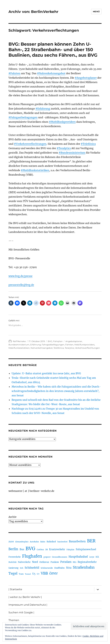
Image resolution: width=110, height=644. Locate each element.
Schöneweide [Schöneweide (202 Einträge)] (47, 568)
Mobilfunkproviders (84, 345)
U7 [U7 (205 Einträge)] (38, 574)
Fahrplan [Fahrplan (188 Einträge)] (70, 550)
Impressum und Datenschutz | (28, 605)
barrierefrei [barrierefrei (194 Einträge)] (62, 542)
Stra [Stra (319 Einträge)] (69, 568)
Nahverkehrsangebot (42, 348)
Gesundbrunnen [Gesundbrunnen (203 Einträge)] (60, 557)
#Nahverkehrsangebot (51, 73)
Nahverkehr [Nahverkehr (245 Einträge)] (24, 562)
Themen (14, 620)
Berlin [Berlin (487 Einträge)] (13, 549)
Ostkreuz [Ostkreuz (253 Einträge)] (44, 562)
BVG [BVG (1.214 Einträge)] (30, 549)
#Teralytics (64, 148)
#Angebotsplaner (86, 78)
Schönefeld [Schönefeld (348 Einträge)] (32, 568)
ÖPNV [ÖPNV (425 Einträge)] (54, 574)
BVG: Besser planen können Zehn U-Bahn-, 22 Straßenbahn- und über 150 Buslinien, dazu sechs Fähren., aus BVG (53, 50)
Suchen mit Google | (21, 612)
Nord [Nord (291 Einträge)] (35, 562)
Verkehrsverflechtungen (87, 348)
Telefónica (59, 348)
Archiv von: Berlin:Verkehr (33, 12)
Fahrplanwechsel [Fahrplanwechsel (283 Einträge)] (86, 549)
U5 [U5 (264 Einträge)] (34, 574)
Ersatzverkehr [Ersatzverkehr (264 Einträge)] (57, 549)
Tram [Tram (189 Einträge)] (21, 574)
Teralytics (69, 348)
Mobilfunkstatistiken (19, 348)
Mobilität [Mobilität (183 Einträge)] (12, 562)
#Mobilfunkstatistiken (35, 170)
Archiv (12, 517)
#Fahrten (14, 73)
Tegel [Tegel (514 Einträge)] (13, 573)
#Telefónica (88, 144)
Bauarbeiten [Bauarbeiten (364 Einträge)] (77, 541)
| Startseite (15, 589)
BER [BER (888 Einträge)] (91, 541)
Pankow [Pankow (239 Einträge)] (55, 562)
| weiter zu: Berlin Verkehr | (25, 597)
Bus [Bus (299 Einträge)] (22, 549)
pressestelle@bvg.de (21, 285)
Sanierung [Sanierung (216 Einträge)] (13, 568)
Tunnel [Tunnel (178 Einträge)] (28, 574)
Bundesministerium (19, 345)
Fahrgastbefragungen (53, 345)
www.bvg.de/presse (20, 276)
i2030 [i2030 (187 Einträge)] (92, 557)
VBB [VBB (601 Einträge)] (44, 573)
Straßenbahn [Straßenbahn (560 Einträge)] (84, 567)
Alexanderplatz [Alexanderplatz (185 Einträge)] (22, 542)
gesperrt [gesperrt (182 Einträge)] (47, 557)
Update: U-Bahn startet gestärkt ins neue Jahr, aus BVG (46, 373)
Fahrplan (58, 341)
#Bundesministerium (72, 153)
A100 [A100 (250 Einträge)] (11, 542)
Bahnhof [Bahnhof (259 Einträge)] (51, 542)
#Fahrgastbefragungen (23, 117)
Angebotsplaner (74, 341)
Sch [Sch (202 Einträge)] (22, 568)
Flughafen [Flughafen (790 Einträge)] (32, 556)
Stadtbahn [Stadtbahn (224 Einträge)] (59, 568)
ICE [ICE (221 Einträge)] (97, 557)
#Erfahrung (43, 109)
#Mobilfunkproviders (62, 122)
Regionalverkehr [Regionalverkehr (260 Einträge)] (87, 562)
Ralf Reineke (19, 341)
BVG (50, 341)
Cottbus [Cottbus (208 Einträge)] (40, 550)
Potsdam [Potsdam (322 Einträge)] (66, 562)
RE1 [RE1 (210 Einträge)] (75, 562)
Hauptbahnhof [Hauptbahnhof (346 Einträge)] (78, 557)
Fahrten (69, 345)
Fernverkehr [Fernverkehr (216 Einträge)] (15, 557)
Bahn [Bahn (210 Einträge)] (43, 542)
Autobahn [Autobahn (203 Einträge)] (34, 542)
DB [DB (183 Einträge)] (47, 550)
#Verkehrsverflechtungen (30, 144)
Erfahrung (36, 345)
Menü (96, 11)
